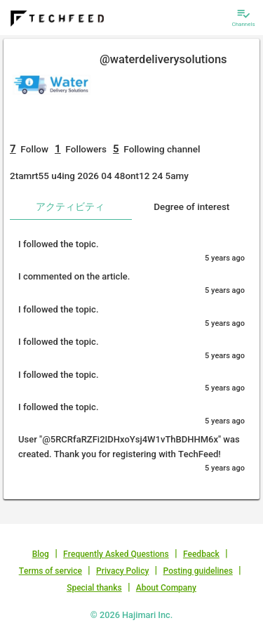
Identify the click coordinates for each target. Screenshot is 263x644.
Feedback (201, 554)
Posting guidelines (198, 571)
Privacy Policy (122, 571)
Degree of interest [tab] (191, 206)
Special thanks (94, 588)
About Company (166, 588)
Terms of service (50, 571)
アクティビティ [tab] (70, 206)
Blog (41, 554)
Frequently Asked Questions (116, 554)
